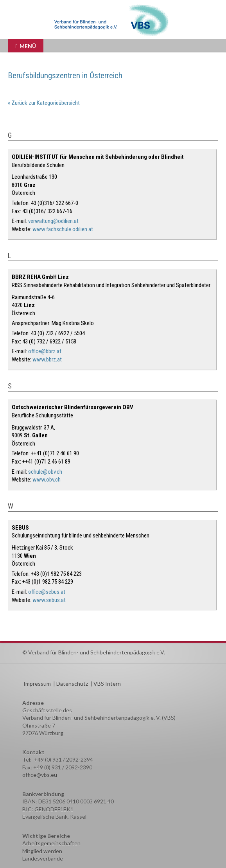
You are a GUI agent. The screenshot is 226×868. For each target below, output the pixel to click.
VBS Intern (107, 684)
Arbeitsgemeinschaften (51, 843)
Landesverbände (43, 858)
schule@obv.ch (45, 472)
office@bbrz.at (45, 351)
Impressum (37, 684)
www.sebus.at (49, 600)
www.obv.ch (47, 480)
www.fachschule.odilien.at (63, 229)
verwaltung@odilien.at (53, 221)
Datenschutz (72, 684)
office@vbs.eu (40, 775)
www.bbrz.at (47, 359)
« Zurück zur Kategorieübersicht (44, 103)
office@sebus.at (47, 592)
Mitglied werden (42, 851)
